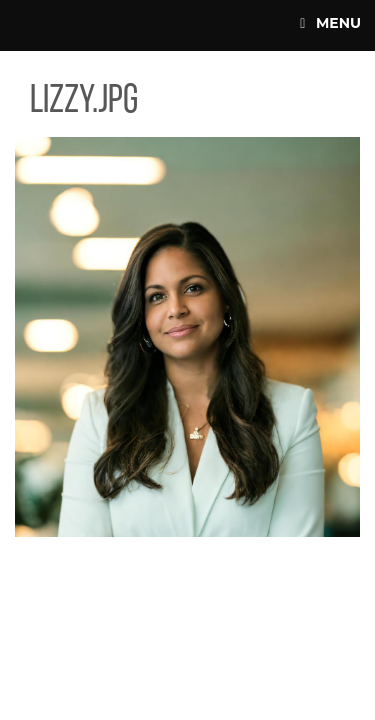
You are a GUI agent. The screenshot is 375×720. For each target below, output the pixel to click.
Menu (330, 23)
